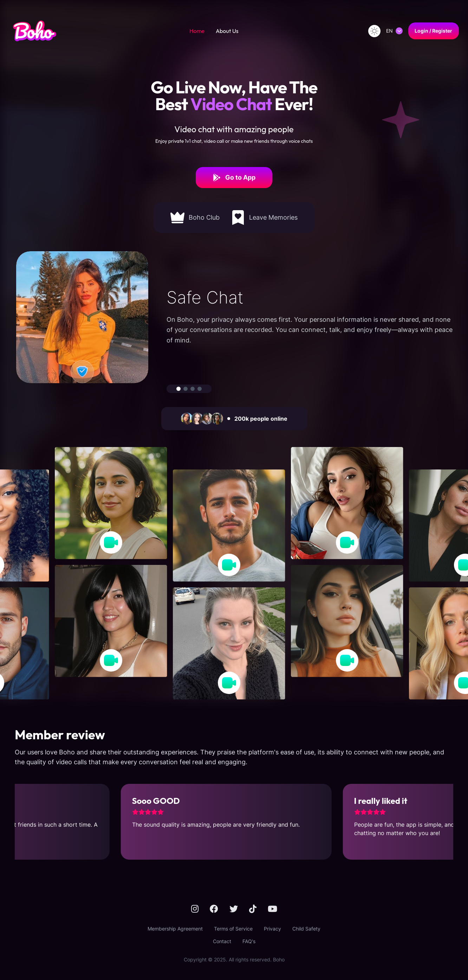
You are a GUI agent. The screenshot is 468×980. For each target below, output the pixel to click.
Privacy (272, 929)
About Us (227, 31)
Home (197, 31)
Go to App (234, 178)
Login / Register (433, 31)
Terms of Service (233, 929)
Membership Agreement (175, 929)
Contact (222, 941)
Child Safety (306, 929)
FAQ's (249, 941)
